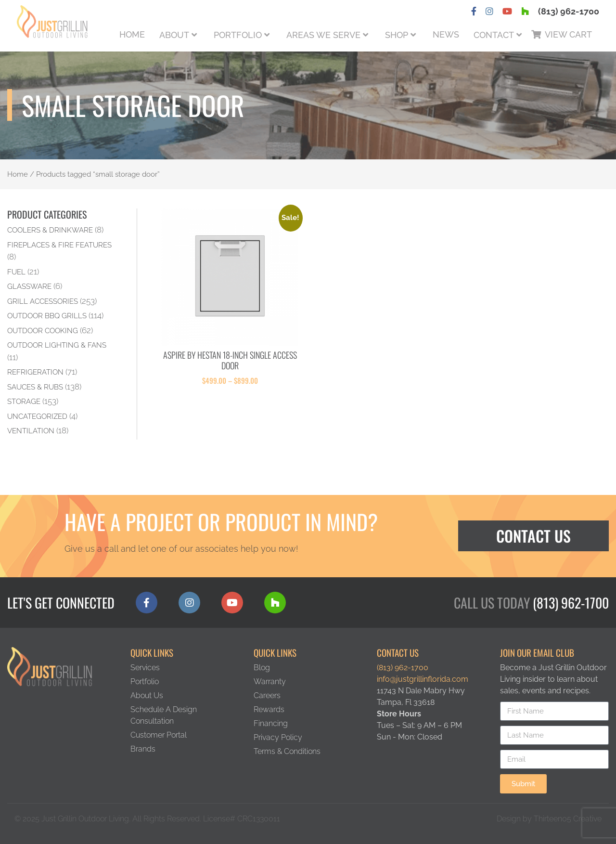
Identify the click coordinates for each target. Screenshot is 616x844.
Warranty (270, 682)
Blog (262, 668)
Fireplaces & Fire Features (59, 245)
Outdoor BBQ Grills (47, 316)
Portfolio (238, 35)
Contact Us (533, 536)
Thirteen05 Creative (568, 819)
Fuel (16, 272)
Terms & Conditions (287, 751)
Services (145, 668)
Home (132, 34)
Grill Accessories (43, 301)
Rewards (269, 709)
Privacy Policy (278, 737)
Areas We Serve (323, 35)
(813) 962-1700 (569, 11)
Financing (271, 723)
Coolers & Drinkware (50, 230)
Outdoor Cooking (43, 331)
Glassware (29, 286)
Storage (24, 401)
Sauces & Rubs (35, 387)
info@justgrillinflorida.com (423, 679)
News (446, 34)
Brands (143, 749)
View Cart (568, 34)
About (174, 35)
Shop (397, 35)
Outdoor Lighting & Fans (57, 345)
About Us (147, 695)
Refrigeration (35, 372)
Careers (267, 695)
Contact (494, 35)
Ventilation (31, 431)
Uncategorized (37, 416)
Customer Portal (159, 735)
